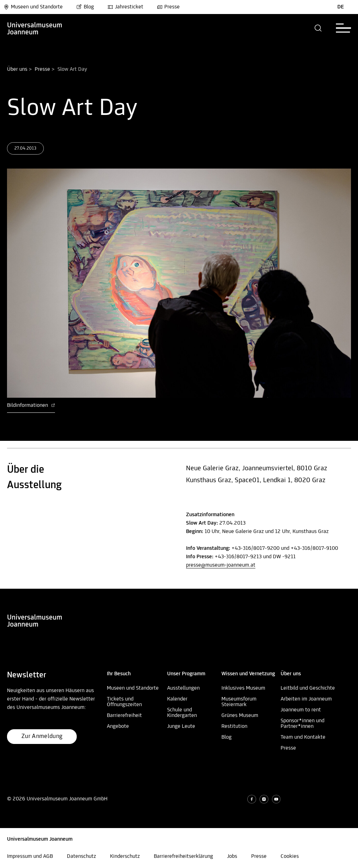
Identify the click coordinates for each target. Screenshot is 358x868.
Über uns (17, 69)
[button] (318, 28)
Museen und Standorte (33, 7)
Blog (85, 7)
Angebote (118, 726)
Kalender (177, 699)
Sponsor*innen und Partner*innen (302, 724)
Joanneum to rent (301, 710)
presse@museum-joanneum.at (221, 565)
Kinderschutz (125, 856)
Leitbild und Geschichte (308, 688)
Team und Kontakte (303, 737)
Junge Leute (181, 726)
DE (341, 7)
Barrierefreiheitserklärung (183, 856)
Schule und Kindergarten (182, 713)
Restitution (234, 726)
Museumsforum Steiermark (239, 702)
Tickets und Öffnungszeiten (124, 702)
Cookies (290, 856)
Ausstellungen (183, 688)
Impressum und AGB (30, 856)
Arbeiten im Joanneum (306, 699)
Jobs (232, 856)
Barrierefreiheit (124, 716)
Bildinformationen (31, 405)
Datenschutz (81, 856)
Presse (168, 7)
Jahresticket (125, 7)
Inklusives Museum (243, 688)
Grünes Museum (240, 716)
